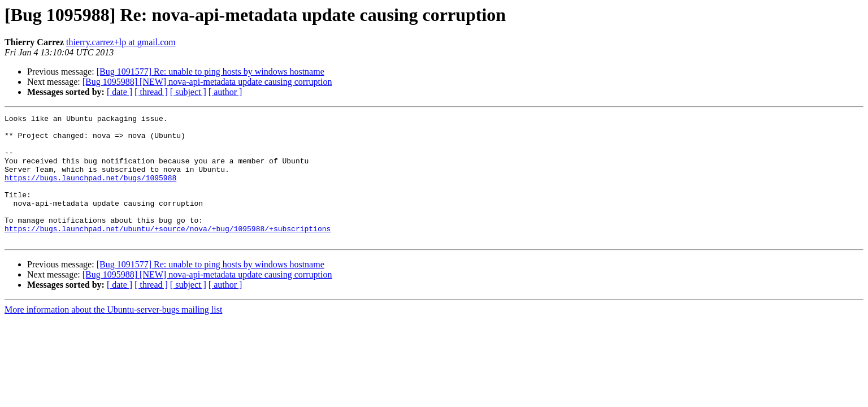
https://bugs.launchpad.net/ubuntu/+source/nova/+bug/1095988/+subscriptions (168, 252)
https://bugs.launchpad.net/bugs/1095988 (90, 191)
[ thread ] (151, 92)
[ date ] (120, 92)
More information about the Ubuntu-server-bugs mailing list (113, 335)
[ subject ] (188, 92)
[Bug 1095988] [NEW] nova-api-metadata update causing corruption (207, 82)
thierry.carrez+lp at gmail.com (121, 42)
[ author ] (225, 92)
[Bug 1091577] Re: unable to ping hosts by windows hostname (211, 72)
